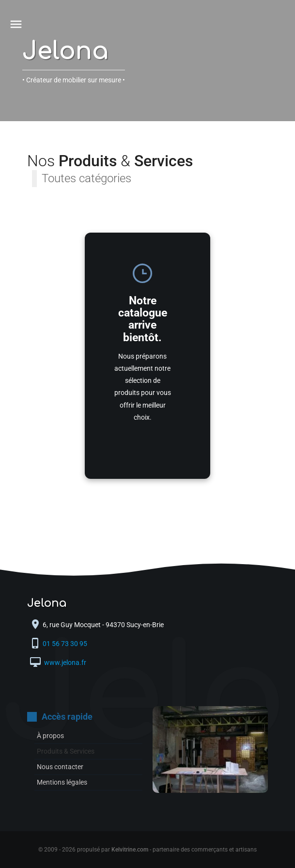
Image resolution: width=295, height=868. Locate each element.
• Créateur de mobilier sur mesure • (74, 80)
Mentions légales (62, 782)
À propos (50, 736)
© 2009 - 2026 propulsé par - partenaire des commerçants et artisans (147, 850)
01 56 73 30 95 (66, 644)
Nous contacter (60, 767)
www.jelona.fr (64, 663)
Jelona (65, 51)
